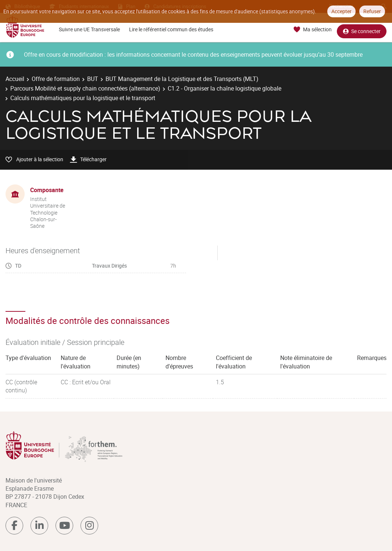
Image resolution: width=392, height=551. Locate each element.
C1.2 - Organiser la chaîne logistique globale (224, 88)
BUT (93, 79)
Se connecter (362, 30)
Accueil (15, 79)
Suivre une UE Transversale (89, 29)
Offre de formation (56, 79)
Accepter (341, 11)
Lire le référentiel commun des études (171, 29)
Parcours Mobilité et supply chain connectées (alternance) (85, 88)
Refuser (372, 11)
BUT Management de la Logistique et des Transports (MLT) (182, 79)
